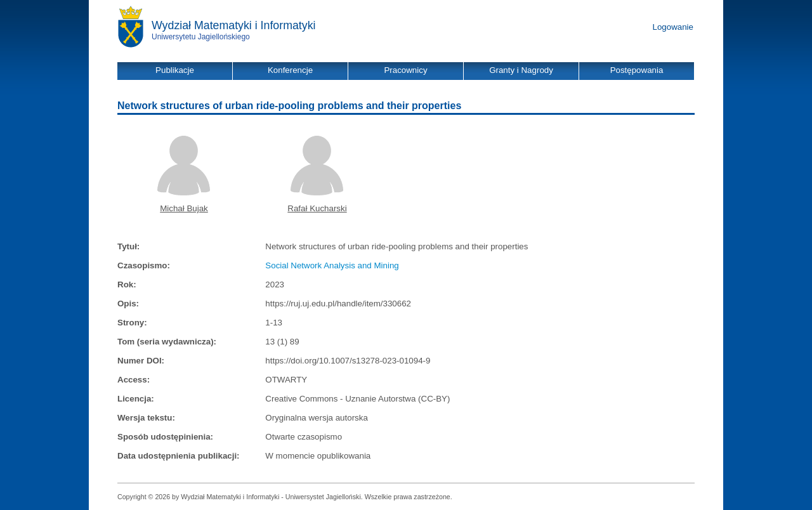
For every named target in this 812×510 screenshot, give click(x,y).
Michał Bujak (184, 208)
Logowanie (673, 27)
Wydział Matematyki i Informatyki (234, 25)
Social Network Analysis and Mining (332, 265)
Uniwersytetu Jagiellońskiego (201, 37)
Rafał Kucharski (317, 208)
